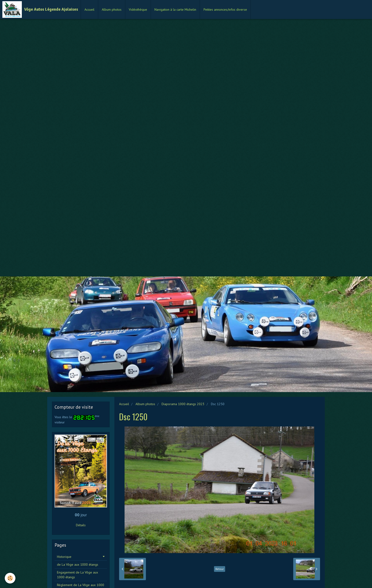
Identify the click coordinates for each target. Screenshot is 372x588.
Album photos (112, 9)
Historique (64, 557)
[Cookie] (10, 578)
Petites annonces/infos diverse (225, 9)
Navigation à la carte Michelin (175, 9)
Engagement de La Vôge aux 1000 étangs (77, 575)
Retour (220, 569)
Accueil (89, 9)
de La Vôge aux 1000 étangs (78, 564)
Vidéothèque (138, 9)
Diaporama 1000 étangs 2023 (183, 404)
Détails (81, 525)
